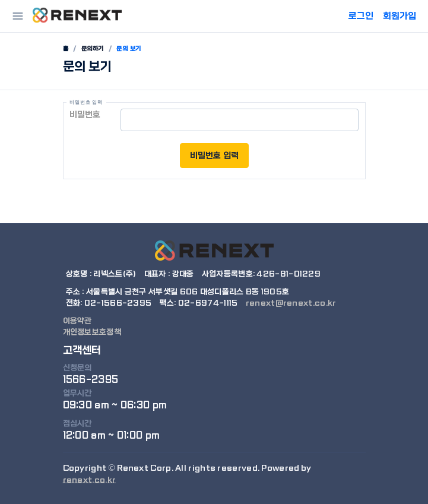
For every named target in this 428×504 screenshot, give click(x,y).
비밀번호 (85, 115)
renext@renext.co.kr (291, 303)
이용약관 (77, 321)
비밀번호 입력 (214, 156)
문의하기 (93, 49)
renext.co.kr (90, 480)
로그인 (361, 16)
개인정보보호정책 (92, 332)
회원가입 (400, 16)
